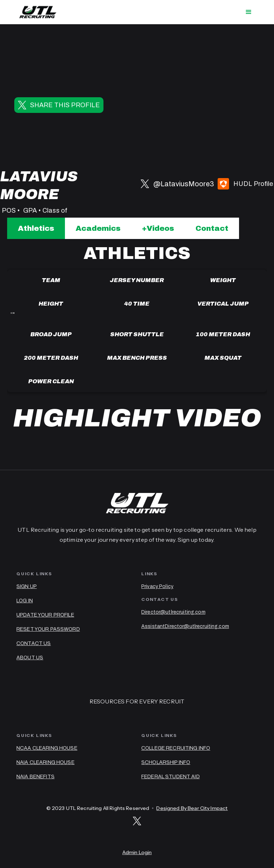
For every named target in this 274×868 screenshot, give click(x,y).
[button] (249, 12)
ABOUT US (30, 658)
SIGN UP (27, 586)
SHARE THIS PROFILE (65, 105)
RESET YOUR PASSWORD (48, 629)
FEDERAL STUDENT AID (171, 777)
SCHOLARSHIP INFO (166, 762)
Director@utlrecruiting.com (173, 612)
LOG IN (25, 601)
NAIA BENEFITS (35, 777)
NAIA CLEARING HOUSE (45, 762)
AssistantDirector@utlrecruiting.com (185, 626)
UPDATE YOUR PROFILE (45, 615)
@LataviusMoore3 (184, 184)
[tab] (36, 228)
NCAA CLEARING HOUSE (47, 748)
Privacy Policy (157, 586)
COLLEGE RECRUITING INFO (176, 748)
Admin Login (137, 852)
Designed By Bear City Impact (192, 808)
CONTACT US (34, 643)
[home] (38, 12)
